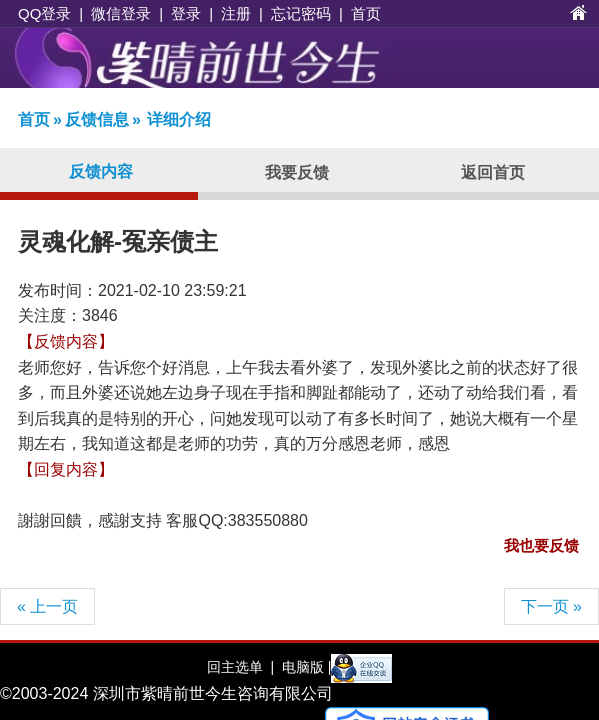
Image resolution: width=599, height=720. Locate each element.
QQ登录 (44, 13)
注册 (236, 13)
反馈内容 (101, 171)
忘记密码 (301, 13)
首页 (366, 13)
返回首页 (493, 172)
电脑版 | (304, 667)
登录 (186, 13)
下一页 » (551, 606)
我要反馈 (297, 172)
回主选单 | (240, 667)
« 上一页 (47, 606)
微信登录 (121, 13)
